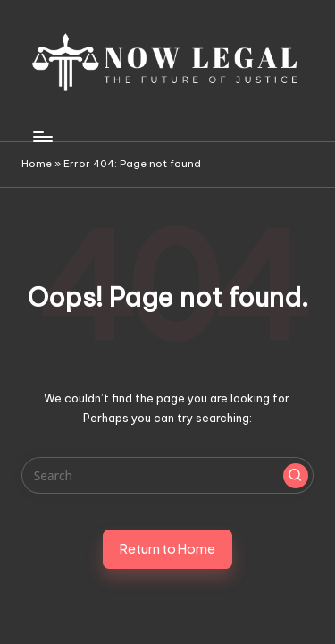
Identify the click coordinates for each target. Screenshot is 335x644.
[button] (296, 476)
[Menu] (42, 136)
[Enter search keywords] (167, 476)
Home (37, 164)
